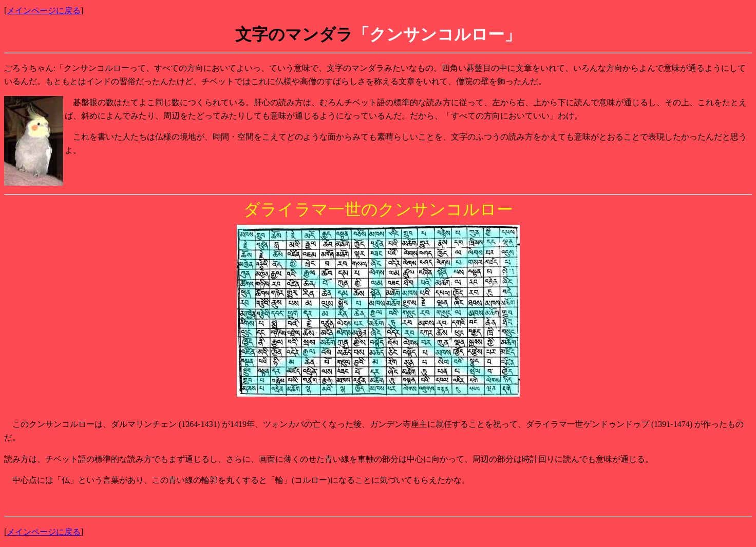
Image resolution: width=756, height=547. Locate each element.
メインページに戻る (44, 11)
